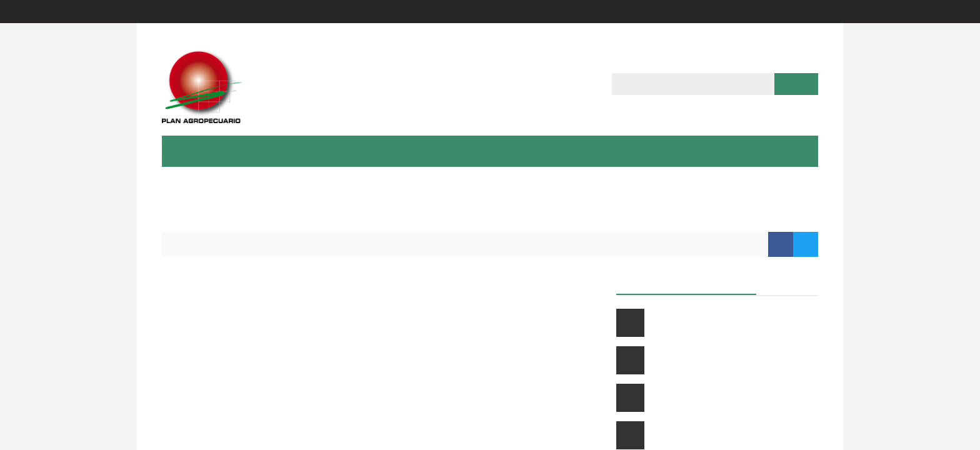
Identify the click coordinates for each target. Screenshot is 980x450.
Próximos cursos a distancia (687, 281)
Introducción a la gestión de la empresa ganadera (729, 398)
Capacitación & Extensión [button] (307, 151)
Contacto (726, 151)
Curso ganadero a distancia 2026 (716, 322)
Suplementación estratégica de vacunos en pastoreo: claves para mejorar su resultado (730, 360)
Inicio (186, 244)
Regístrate (796, 12)
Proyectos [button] (412, 151)
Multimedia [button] (570, 151)
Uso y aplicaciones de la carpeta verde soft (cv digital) (727, 435)
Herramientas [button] (650, 151)
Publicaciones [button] (490, 151)
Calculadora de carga (220, 281)
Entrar (745, 12)
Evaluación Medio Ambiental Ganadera (265, 380)
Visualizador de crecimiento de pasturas (268, 430)
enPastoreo (196, 355)
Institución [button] (199, 151)
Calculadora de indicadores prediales (260, 306)
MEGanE (188, 331)
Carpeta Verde (203, 405)
